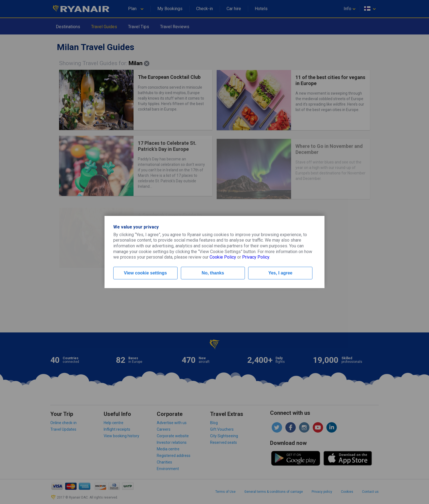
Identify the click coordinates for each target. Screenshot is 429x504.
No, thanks (213, 273)
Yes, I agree (280, 273)
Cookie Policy (223, 257)
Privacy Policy (256, 257)
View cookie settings (145, 273)
